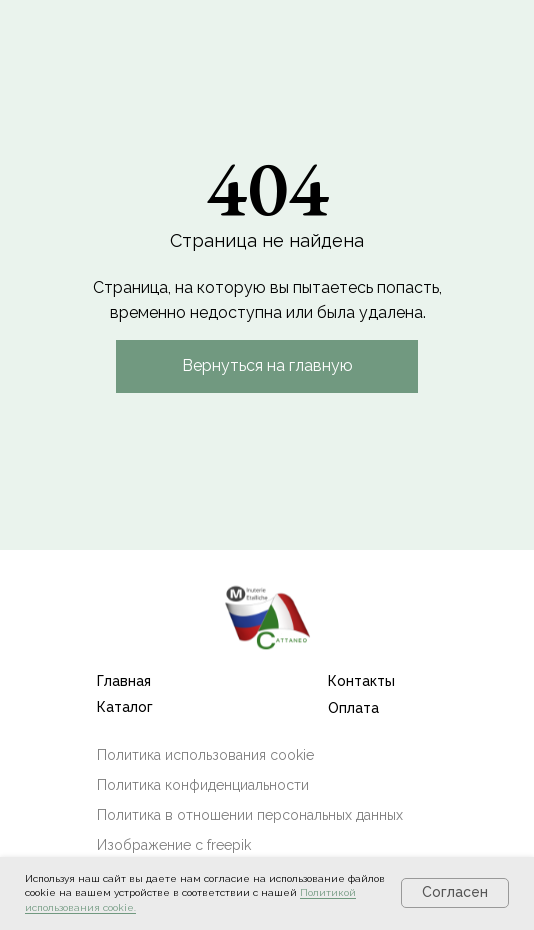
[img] (267, 616)
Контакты (361, 681)
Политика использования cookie (205, 755)
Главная (124, 681)
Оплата (353, 708)
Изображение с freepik (174, 845)
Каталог (125, 707)
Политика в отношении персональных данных (250, 815)
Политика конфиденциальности (203, 785)
